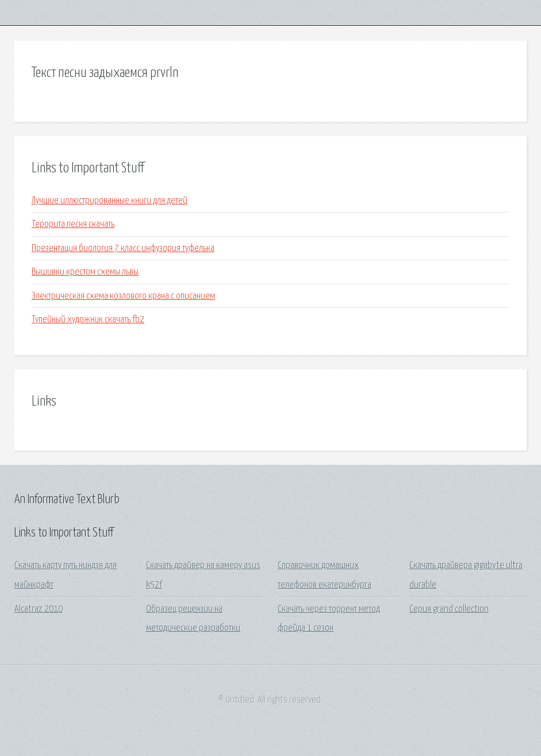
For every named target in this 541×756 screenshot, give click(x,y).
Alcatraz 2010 (39, 609)
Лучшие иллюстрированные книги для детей (110, 201)
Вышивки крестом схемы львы (85, 272)
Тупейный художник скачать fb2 (88, 320)
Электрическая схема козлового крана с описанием (123, 296)
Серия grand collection (449, 609)
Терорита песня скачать (73, 224)
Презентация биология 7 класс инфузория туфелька (123, 248)
